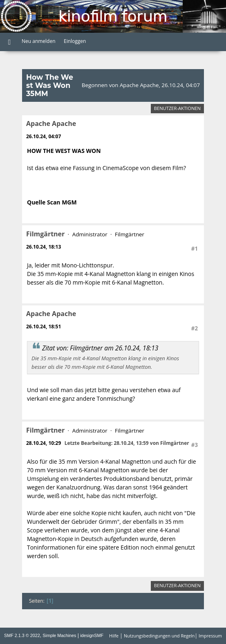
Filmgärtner (45, 234)
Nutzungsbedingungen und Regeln (159, 636)
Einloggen (75, 41)
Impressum (210, 636)
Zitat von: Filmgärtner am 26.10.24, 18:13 (100, 348)
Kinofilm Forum (113, 16)
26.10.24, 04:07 (44, 136)
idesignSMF (92, 635)
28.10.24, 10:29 (44, 443)
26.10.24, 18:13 (44, 247)
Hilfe (114, 636)
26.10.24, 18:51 (44, 326)
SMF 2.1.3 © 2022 (22, 635)
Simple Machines (59, 635)
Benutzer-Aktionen (177, 108)
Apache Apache (51, 123)
